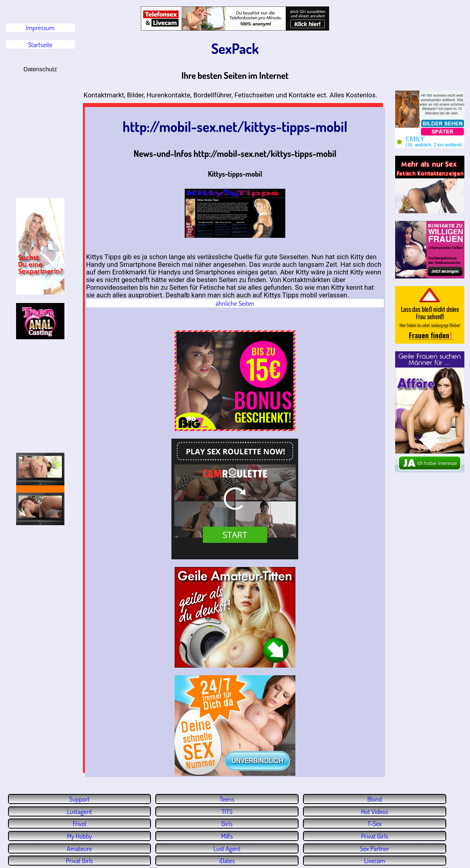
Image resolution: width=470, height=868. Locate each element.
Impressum (40, 28)
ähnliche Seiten (235, 303)
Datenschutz (40, 69)
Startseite (40, 44)
